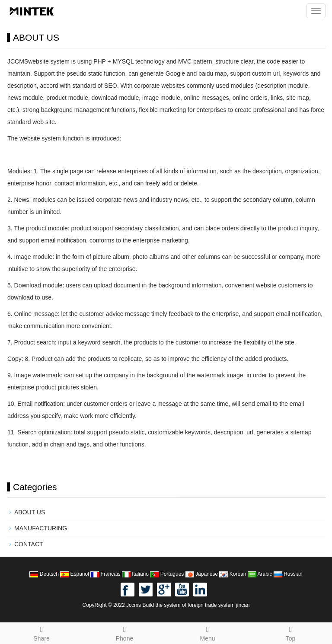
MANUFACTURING (41, 528)
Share (41, 632)
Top (290, 632)
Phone (124, 632)
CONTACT (29, 544)
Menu (207, 632)
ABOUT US (30, 512)
